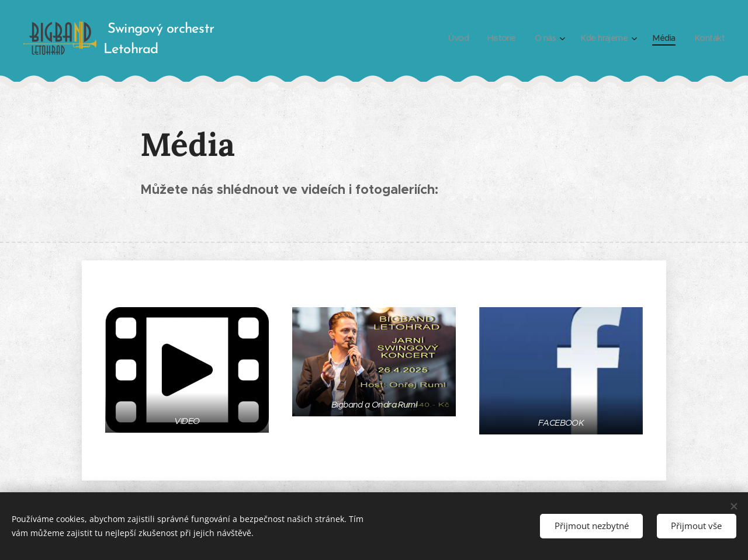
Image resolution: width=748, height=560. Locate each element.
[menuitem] (450, 38)
